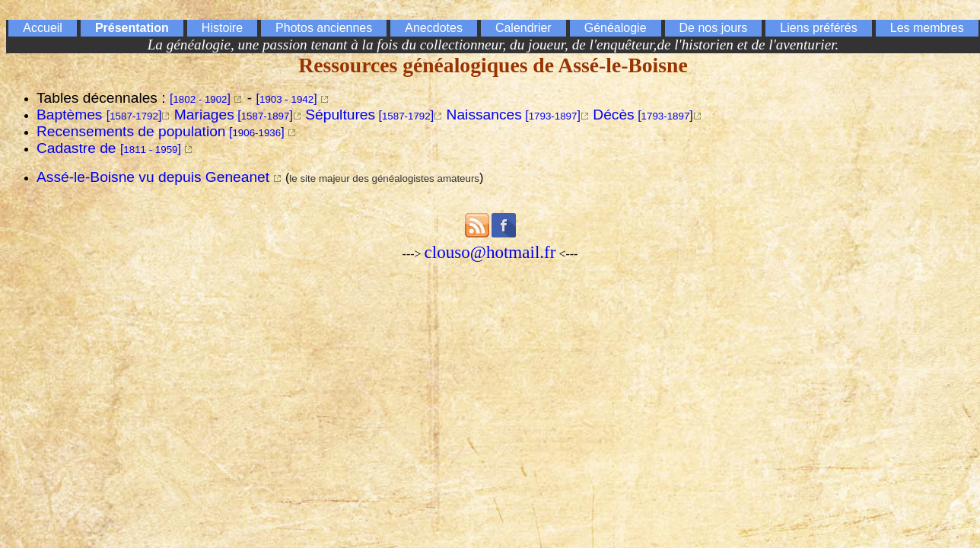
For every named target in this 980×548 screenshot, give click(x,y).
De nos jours (714, 28)
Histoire (222, 28)
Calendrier (523, 28)
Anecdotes (434, 28)
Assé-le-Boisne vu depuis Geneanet (153, 177)
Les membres (927, 28)
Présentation (132, 28)
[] (200, 99)
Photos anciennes (324, 28)
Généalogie (616, 28)
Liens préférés (818, 28)
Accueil (43, 28)
